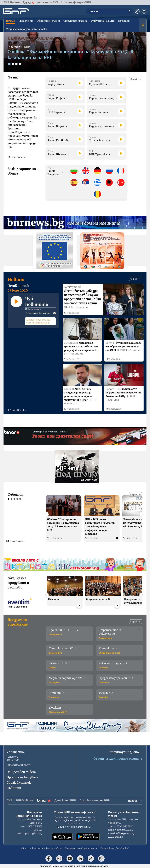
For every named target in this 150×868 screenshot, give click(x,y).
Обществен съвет (21, 772)
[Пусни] (80, 83)
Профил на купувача (22, 777)
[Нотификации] (137, 11)
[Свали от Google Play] (88, 837)
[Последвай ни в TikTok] (91, 858)
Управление (16, 752)
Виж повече (17, 157)
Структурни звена (126, 752)
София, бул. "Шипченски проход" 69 (123, 821)
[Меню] (143, 25)
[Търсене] (129, 11)
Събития (14, 788)
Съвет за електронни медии (118, 759)
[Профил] (144, 11)
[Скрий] (136, 79)
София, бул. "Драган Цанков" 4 (30, 821)
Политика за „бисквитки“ (115, 848)
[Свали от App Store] (62, 837)
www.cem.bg (116, 837)
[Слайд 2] (13, 64)
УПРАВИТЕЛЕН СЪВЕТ (19, 765)
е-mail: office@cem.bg (121, 833)
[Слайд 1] (9, 64)
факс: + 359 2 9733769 (120, 830)
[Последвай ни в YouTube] (70, 858)
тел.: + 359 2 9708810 (120, 826)
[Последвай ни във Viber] (101, 858)
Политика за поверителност (81, 848)
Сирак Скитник (19, 783)
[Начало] (16, 11)
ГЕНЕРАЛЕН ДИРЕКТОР (13, 758)
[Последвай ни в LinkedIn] (80, 858)
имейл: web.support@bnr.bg (29, 832)
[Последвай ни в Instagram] (59, 858)
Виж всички (17, 410)
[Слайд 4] (20, 64)
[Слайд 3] (16, 64)
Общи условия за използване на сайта (41, 848)
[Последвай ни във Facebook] (49, 858)
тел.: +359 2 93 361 (31, 826)
